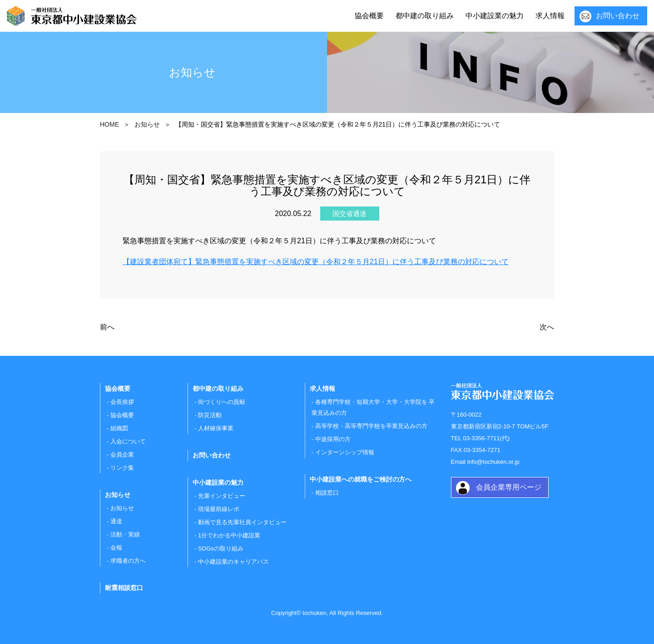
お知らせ (122, 508)
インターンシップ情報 (345, 452)
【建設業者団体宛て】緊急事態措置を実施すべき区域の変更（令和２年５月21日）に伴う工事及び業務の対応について (316, 262)
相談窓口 (327, 493)
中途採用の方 (333, 439)
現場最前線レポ (219, 509)
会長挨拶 (122, 402)
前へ (107, 327)
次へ (547, 327)
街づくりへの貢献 (222, 402)
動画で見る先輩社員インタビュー (242, 522)
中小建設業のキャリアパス (233, 562)
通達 (116, 521)
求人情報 (550, 16)
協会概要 (369, 16)
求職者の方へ (128, 561)
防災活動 (210, 415)
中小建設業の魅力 (495, 16)
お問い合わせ (618, 16)
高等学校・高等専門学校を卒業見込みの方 (371, 426)
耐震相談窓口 (124, 588)
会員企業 (122, 455)
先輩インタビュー (222, 496)
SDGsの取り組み (221, 548)
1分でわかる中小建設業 (229, 535)
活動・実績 (125, 534)
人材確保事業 (216, 428)
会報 (116, 548)
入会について (128, 441)
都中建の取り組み (425, 16)
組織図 (119, 428)
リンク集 (122, 468)
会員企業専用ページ (509, 487)
